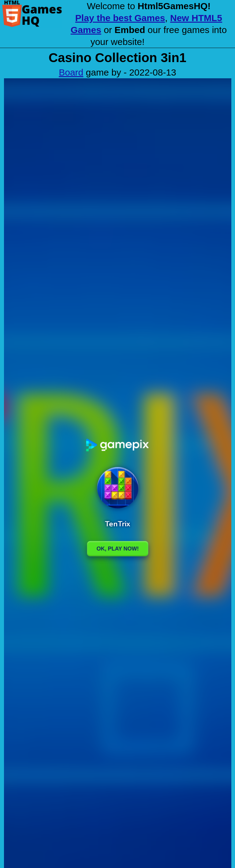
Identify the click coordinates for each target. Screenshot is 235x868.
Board (71, 72)
